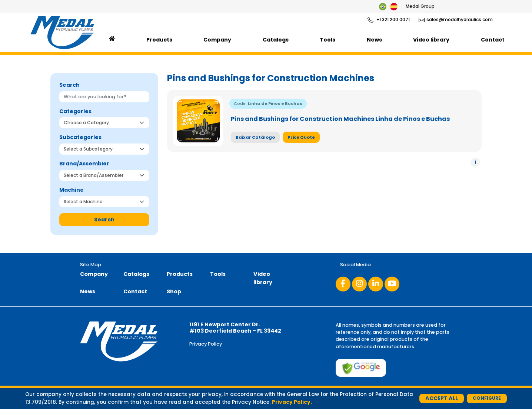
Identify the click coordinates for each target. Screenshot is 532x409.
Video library (431, 40)
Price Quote (301, 137)
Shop (174, 291)
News (374, 40)
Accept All (442, 398)
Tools (327, 40)
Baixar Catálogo (255, 137)
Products (159, 40)
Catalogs (276, 40)
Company (217, 40)
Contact (493, 40)
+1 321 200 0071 (389, 20)
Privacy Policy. (292, 402)
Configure (487, 398)
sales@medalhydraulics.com (456, 20)
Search (104, 220)
